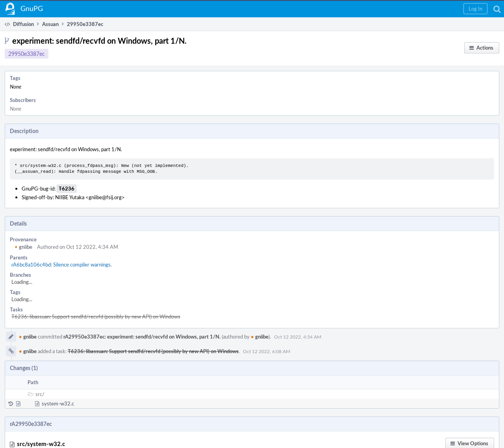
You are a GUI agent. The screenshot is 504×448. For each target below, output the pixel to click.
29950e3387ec (27, 54)
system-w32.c (58, 404)
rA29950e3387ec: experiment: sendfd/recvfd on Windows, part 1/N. (142, 337)
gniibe (23, 247)
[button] (475, 9)
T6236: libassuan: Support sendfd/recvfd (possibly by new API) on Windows (96, 317)
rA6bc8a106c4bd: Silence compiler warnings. (62, 265)
